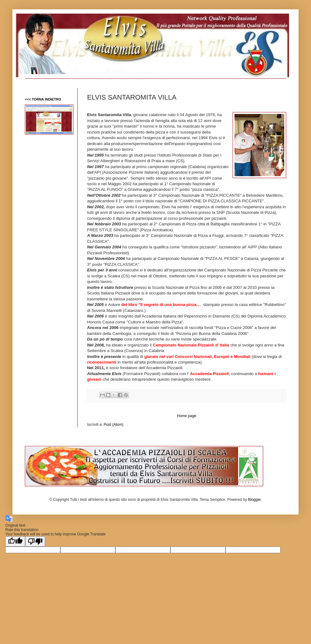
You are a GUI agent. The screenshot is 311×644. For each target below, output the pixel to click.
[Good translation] (15, 541)
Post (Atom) (113, 425)
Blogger (254, 500)
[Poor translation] (35, 541)
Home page (187, 416)
